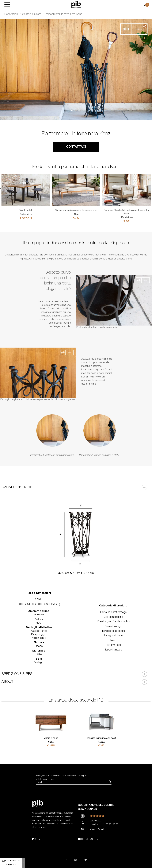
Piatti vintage (113, 645)
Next (149, 70)
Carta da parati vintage (113, 612)
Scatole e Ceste (32, 14)
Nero (113, 641)
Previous (3, 70)
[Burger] (7, 5)
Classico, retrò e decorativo (113, 622)
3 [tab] (80, 110)
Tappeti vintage (113, 650)
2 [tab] (76, 110)
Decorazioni (11, 14)
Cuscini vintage (113, 627)
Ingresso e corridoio (113, 631)
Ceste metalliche (113, 617)
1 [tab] (72, 110)
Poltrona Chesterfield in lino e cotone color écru (126, 214)
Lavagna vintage (113, 636)
